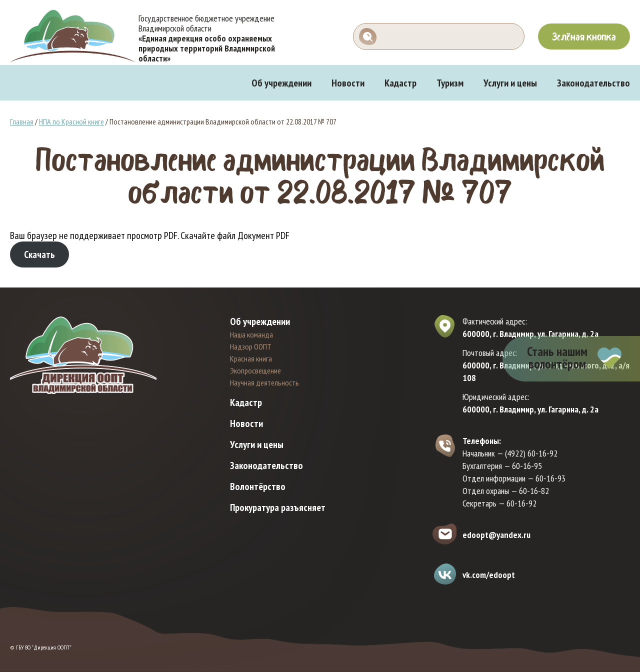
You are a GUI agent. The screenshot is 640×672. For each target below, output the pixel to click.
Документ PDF (263, 235)
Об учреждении (281, 83)
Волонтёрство (258, 486)
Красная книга (251, 358)
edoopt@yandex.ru (496, 535)
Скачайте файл (208, 235)
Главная (22, 121)
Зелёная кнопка (584, 36)
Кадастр (400, 83)
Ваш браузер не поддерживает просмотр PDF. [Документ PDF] (124, 235)
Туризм (450, 83)
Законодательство (593, 83)
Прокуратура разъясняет (278, 507)
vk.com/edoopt (489, 575)
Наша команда (251, 334)
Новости (348, 83)
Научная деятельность (264, 382)
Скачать (39, 254)
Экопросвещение (255, 370)
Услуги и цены (510, 83)
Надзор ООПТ (251, 346)
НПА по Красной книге (71, 121)
